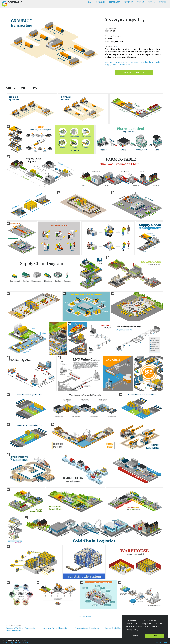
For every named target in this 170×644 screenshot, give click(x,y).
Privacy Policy (8, 642)
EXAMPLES (128, 2)
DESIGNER (101, 2)
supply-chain (111, 65)
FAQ (166, 642)
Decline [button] (135, 636)
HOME (90, 2)
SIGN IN (152, 2)
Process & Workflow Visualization (21, 628)
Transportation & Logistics (87, 628)
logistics (134, 62)
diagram (109, 62)
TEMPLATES (115, 2)
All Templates (85, 617)
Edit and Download (134, 72)
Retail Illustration (14, 631)
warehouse (125, 65)
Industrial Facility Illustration (55, 628)
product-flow (147, 62)
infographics (121, 62)
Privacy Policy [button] (132, 630)
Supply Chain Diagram (115, 628)
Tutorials (159, 642)
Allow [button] (155, 636)
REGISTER (163, 2)
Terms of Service (22, 642)
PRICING (141, 2)
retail (159, 62)
